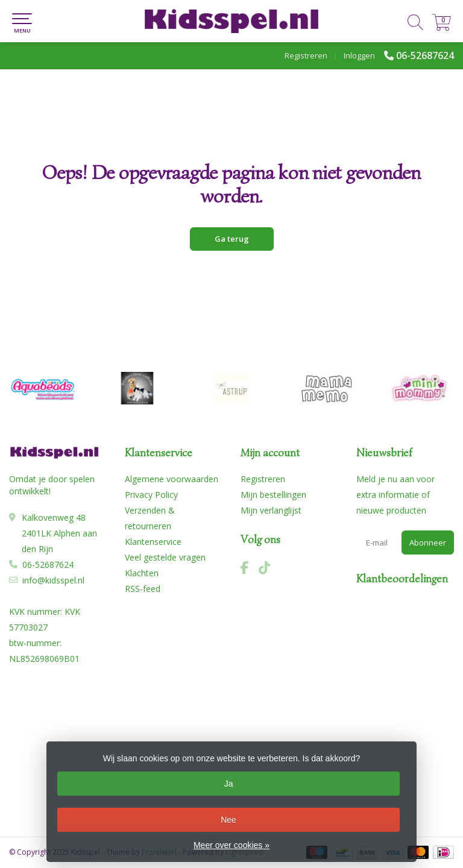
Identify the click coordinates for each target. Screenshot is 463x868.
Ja (229, 784)
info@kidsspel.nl (53, 580)
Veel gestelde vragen (165, 557)
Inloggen (359, 55)
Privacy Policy (151, 495)
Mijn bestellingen (273, 495)
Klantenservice (153, 542)
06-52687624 (425, 55)
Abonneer (428, 542)
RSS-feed (143, 589)
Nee (228, 820)
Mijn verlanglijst (271, 510)
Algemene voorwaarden (172, 479)
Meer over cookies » (231, 845)
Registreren (306, 55)
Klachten (142, 573)
